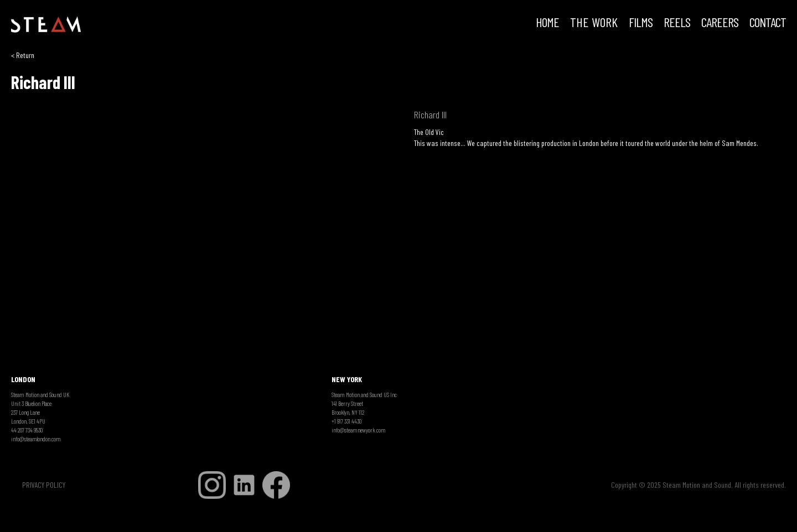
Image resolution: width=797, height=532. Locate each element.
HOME (547, 23)
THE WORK (594, 23)
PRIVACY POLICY (44, 485)
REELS (677, 23)
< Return (23, 55)
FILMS (641, 23)
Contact (768, 23)
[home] (46, 25)
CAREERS (720, 23)
